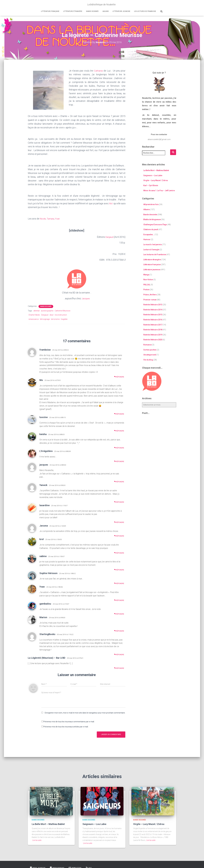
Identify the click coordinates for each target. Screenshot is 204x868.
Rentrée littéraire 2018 (153, 330)
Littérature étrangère (73, 11)
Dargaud (109, 237)
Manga (146, 274)
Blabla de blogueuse (152, 219)
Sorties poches (150, 350)
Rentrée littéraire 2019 (153, 335)
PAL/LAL (147, 285)
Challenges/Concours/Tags (155, 225)
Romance (147, 345)
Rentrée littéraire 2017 (153, 325)
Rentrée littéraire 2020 (153, 340)
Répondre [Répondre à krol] (119, 553)
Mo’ (111, 203)
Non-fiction (148, 280)
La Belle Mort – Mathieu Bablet (156, 170)
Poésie (146, 290)
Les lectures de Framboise (145, 11)
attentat (36, 311)
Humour (147, 239)
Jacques (86, 298)
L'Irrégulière (46, 451)
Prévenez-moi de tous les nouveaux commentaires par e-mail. (69, 722)
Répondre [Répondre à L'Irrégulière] (119, 461)
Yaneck (43, 485)
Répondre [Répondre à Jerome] (119, 536)
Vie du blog (148, 360)
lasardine (44, 505)
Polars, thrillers (150, 295)
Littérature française (50, 11)
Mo (41, 380)
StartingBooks (47, 634)
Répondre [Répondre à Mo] (119, 414)
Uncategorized (150, 355)
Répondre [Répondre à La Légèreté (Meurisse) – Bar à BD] (119, 668)
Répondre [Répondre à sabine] (119, 570)
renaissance (34, 319)
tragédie (64, 319)
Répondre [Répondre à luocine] (119, 431)
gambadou (45, 604)
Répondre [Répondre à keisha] (119, 448)
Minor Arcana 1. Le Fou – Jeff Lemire (159, 190)
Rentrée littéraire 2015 (153, 315)
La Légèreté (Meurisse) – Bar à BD (47, 658)
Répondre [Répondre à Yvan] (119, 600)
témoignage (45, 319)
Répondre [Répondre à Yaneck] (119, 502)
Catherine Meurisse (62, 311)
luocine (44, 417)
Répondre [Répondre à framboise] (119, 377)
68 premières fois (151, 204)
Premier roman (150, 300)
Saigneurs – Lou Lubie (153, 175)
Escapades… (149, 235)
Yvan (58, 219)
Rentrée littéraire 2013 (153, 305)
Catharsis (98, 71)
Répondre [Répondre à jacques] (119, 482)
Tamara (51, 219)
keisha (43, 434)
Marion (43, 617)
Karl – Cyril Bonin (151, 185)
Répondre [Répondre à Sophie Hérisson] (119, 583)
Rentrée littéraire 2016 (153, 320)
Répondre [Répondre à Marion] (119, 631)
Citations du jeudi (151, 229)
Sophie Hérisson (48, 573)
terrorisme (55, 319)
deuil (51, 315)
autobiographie (47, 311)
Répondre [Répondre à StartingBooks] (119, 654)
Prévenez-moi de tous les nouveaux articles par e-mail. (66, 727)
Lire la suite (37, 840)
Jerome (44, 526)
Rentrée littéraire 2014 (153, 310)
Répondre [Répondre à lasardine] (119, 522)
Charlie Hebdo (34, 315)
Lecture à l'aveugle (151, 250)
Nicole (43, 219)
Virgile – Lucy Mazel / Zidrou (156, 180)
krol (42, 539)
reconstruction (61, 315)
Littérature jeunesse (121, 11)
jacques (44, 465)
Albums (106, 11)
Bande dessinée (92, 11)
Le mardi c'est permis (153, 245)
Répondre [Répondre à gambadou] (119, 614)
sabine (43, 556)
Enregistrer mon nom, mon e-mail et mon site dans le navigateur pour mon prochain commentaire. (85, 713)
